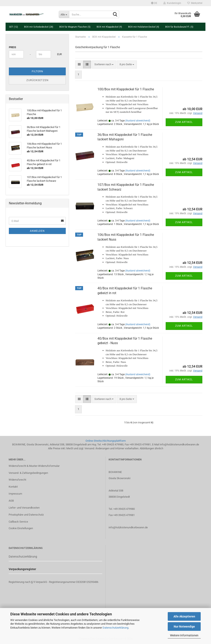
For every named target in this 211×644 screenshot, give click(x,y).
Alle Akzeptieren (184, 616)
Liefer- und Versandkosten (24, 508)
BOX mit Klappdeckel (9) (109, 27)
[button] (154, 3)
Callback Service (18, 522)
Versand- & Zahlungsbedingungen (28, 473)
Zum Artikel (184, 122)
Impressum (15, 494)
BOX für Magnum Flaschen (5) (75, 27)
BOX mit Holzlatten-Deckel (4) (144, 27)
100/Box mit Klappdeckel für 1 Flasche (126, 89)
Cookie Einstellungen (21, 528)
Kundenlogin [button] (172, 3)
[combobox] (104, 65)
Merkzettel (195, 3)
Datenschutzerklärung (115, 628)
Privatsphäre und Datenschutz (26, 515)
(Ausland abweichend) (138, 121)
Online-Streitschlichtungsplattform (106, 441)
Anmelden (37, 231)
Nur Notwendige (184, 627)
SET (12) (13, 27)
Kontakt (13, 487)
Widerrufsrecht (17, 480)
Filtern (37, 71)
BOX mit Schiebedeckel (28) (39, 27)
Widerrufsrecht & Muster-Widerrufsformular (34, 466)
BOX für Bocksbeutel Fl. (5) (179, 27)
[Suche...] (64, 14)
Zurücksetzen (37, 80)
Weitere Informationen (184, 635)
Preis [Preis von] (12, 47)
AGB (11, 501)
